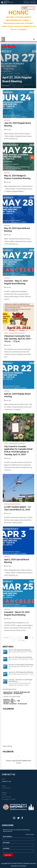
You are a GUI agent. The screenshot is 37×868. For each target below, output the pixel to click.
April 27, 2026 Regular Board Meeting (20, 650)
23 (19, 640)
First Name (6, 843)
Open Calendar (8, 746)
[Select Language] (28, 8)
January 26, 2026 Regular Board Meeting (21, 672)
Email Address (8, 837)
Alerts (6, 444)
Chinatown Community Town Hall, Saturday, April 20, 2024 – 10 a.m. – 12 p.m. (18, 339)
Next (23, 640)
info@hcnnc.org (6, 781)
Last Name (6, 848)
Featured (6, 46)
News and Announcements (17, 333)
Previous (6, 638)
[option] (18, 66)
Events (6, 333)
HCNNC (19, 13)
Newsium (14, 866)
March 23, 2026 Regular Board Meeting (20, 657)
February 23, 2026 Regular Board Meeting (21, 665)
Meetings (12, 46)
